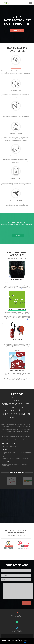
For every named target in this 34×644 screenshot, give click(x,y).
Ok (25, 642)
